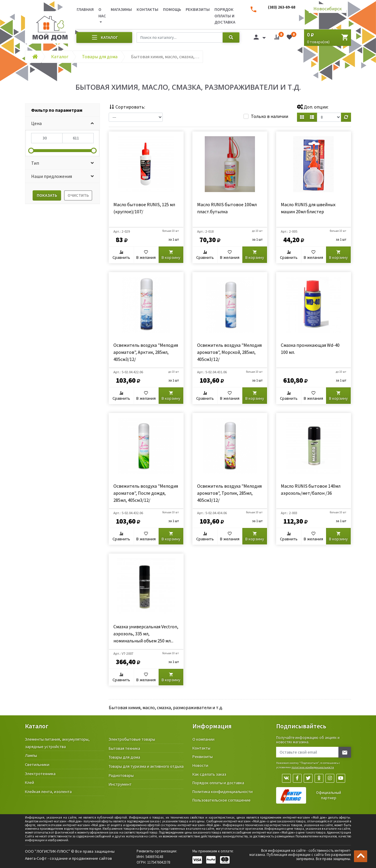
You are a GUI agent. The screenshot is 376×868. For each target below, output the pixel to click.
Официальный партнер (329, 795)
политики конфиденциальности (313, 767)
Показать (47, 195)
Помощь (172, 9)
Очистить (78, 195)
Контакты (147, 9)
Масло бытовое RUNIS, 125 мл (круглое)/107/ (144, 208)
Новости (200, 765)
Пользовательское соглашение (221, 800)
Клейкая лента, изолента (48, 792)
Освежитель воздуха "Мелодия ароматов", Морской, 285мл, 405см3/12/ (229, 352)
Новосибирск (328, 9)
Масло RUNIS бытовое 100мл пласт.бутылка (227, 208)
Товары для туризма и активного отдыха (146, 766)
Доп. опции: (313, 107)
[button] (62, 123)
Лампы (31, 755)
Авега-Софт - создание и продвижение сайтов (68, 858)
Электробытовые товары (132, 739)
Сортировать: (127, 107)
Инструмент (120, 784)
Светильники (37, 764)
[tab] (62, 110)
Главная (85, 9)
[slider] (31, 151)
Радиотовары (121, 775)
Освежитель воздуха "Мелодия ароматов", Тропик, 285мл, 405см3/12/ (229, 493)
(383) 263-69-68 (282, 7)
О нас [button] (102, 13)
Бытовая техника (124, 748)
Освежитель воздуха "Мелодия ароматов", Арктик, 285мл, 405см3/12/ (146, 352)
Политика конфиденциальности (223, 792)
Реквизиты (198, 9)
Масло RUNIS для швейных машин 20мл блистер (308, 208)
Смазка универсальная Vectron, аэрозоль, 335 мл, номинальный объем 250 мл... (146, 634)
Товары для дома (124, 757)
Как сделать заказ (209, 774)
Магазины (121, 9)
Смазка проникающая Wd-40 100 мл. (310, 349)
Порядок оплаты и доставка (225, 16)
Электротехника (40, 774)
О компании (203, 739)
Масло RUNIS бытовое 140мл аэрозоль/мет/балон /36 (311, 489)
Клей (30, 782)
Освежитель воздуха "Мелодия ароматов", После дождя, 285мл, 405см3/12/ (146, 493)
